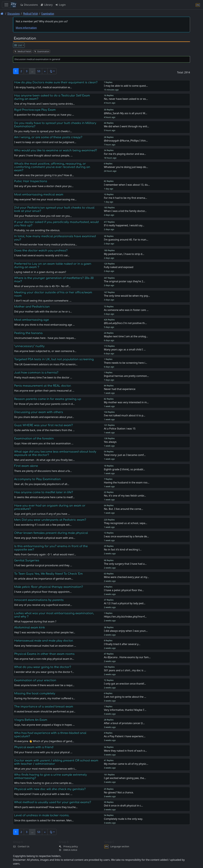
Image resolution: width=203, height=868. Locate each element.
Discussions (29, 5)
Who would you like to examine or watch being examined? (56, 150)
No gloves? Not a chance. (119, 792)
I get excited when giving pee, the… (125, 778)
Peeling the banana (28, 333)
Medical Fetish (31, 14)
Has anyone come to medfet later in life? (44, 492)
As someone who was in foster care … (126, 310)
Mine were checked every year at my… (126, 577)
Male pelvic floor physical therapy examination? (49, 587)
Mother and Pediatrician (32, 307)
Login (61, 5)
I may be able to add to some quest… (126, 86)
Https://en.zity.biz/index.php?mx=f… (125, 617)
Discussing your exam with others (39, 412)
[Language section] (198, 5)
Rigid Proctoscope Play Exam (35, 110)
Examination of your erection (35, 680)
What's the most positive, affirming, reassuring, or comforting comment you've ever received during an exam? (52, 167)
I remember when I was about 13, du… (127, 185)
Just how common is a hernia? (36, 373)
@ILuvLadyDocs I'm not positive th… (125, 323)
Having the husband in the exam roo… (127, 482)
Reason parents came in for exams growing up (48, 399)
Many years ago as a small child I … (125, 349)
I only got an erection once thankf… (125, 684)
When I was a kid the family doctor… (125, 211)
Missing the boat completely (35, 693)
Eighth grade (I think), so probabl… (124, 469)
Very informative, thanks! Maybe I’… (125, 710)
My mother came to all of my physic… (126, 764)
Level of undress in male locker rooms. (42, 815)
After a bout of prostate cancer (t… (124, 723)
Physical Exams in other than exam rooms (44, 654)
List (18, 45)
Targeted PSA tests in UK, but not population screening (54, 359)
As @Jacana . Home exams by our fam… (127, 657)
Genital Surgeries (27, 560)
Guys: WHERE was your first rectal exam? (43, 425)
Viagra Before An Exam (31, 720)
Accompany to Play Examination (37, 479)
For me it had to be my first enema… (125, 198)
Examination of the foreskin (34, 439)
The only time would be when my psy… (127, 296)
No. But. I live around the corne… (123, 509)
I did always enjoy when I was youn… (126, 631)
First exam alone (26, 466)
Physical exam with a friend (34, 747)
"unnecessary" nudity (29, 346)
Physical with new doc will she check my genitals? (50, 789)
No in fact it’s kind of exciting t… (123, 550)
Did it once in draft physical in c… (123, 806)
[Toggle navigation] (6, 5)
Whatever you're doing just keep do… (126, 167)
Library (46, 5)
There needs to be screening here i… (125, 363)
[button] (52, 71)
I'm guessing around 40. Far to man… (126, 240)
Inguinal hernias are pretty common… (126, 376)
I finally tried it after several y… (122, 644)
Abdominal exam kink (29, 627)
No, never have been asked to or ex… (126, 99)
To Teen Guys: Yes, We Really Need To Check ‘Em (48, 574)
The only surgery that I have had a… (125, 564)
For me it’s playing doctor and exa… (125, 154)
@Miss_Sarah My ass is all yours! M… (126, 113)
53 (39, 71)
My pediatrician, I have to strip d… (124, 254)
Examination (48, 14)
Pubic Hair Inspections (31, 181)
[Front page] (2, 14)
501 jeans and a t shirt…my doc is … (125, 670)
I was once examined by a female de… (126, 536)
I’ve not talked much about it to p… (125, 415)
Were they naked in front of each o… (125, 751)
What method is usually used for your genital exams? (53, 802)
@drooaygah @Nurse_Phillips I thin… (126, 141)
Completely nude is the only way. (123, 819)
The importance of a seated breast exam (44, 707)
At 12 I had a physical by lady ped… (125, 603)
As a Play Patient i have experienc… (125, 736)
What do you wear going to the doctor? (43, 667)
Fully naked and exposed (119, 267)
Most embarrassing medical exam (39, 195)
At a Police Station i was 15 (120, 429)
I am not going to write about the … (125, 697)
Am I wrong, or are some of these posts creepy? (48, 137)
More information (26, 28)
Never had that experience (120, 389)
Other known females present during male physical (51, 533)
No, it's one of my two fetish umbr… (125, 496)
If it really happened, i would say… (124, 225)
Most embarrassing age (31, 320)
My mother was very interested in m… (126, 402)
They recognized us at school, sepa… (126, 523)
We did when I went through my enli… (126, 126)
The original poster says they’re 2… (124, 281)
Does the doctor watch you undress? (41, 250)
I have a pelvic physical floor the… (124, 590)
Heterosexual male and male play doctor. (44, 641)
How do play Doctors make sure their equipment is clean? (56, 82)
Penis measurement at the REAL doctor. (43, 386)
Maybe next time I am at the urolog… (126, 336)
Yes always (110, 442)
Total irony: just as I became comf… (125, 455)
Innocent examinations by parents (39, 600)
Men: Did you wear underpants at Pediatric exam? (50, 520)
